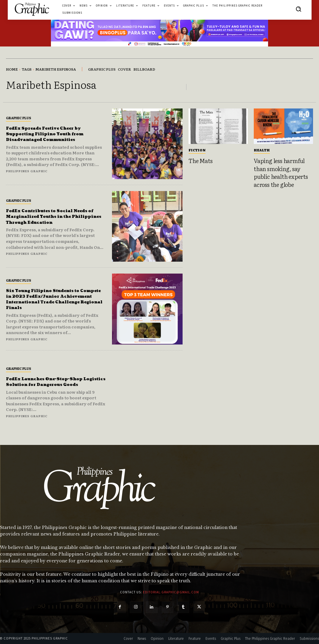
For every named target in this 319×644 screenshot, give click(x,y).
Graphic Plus (18, 118)
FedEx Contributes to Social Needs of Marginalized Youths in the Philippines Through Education (53, 217)
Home (12, 69)
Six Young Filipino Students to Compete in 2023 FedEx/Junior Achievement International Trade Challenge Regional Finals (56, 299)
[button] (298, 9)
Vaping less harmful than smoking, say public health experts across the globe (281, 173)
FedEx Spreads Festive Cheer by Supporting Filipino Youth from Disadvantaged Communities (53, 134)
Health (262, 150)
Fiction (197, 150)
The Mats (200, 161)
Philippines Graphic (27, 171)
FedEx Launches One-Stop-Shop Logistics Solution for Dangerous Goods (54, 382)
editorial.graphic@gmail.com (171, 592)
